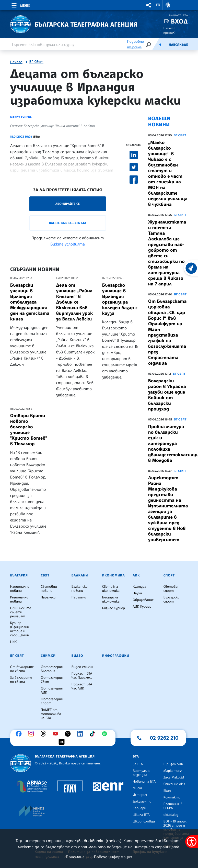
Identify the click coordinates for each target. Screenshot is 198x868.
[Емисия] (160, 44)
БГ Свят (36, 62)
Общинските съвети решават (21, 612)
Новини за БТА (144, 782)
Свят (45, 575)
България (19, 575)
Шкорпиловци (144, 821)
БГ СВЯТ (180, 135)
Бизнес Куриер (114, 608)
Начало (16, 62)
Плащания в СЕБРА (173, 806)
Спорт (169, 575)
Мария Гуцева (21, 117)
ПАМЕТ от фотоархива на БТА (51, 714)
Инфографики (116, 656)
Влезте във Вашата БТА (68, 223)
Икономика (114, 575)
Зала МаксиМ (174, 777)
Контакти (172, 797)
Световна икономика (111, 589)
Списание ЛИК (174, 784)
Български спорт (172, 599)
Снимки (48, 656)
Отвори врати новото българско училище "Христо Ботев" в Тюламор (29, 430)
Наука (137, 593)
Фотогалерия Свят (52, 680)
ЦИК (14, 642)
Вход (179, 21)
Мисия (138, 788)
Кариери (140, 808)
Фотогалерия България (52, 669)
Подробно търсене (135, 44)
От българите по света (22, 669)
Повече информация (113, 857)
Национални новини (20, 589)
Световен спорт (172, 589)
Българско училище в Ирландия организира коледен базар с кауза (120, 299)
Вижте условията (68, 244)
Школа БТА (141, 815)
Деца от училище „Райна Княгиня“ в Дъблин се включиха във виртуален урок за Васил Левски (75, 302)
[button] (149, 5)
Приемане (75, 857)
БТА (136, 756)
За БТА (138, 764)
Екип (167, 791)
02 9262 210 (164, 738)
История (140, 795)
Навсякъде (178, 45)
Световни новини (49, 589)
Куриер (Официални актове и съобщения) (20, 629)
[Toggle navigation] (20, 5)
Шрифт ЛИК (173, 764)
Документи (142, 802)
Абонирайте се (68, 204)
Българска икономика (111, 599)
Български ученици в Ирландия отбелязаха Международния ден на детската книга (30, 302)
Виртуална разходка (142, 773)
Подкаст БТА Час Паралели (82, 676)
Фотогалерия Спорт (52, 701)
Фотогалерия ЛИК (52, 691)
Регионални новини (19, 599)
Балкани (80, 575)
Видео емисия (83, 667)
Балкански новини (80, 589)
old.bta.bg (171, 815)
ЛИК (136, 575)
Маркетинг (173, 771)
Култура (140, 587)
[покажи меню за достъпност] (192, 842)
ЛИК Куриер (142, 607)
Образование (143, 600)
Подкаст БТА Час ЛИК (82, 686)
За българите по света (21, 680)
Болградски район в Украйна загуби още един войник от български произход (167, 395)
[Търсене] (148, 44)
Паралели (48, 597)
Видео (77, 656)
